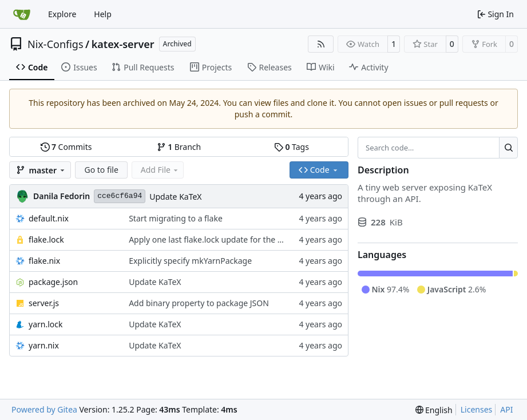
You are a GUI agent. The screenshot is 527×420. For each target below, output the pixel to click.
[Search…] (508, 148)
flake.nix (44, 261)
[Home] (22, 14)
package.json (53, 282)
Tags (292, 147)
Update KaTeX (175, 197)
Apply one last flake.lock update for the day (210, 239)
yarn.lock (45, 324)
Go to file (101, 170)
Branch (179, 147)
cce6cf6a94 (120, 196)
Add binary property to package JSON (199, 303)
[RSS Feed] (321, 44)
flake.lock (46, 239)
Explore (62, 14)
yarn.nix (44, 345)
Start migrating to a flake (176, 218)
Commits (66, 147)
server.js (44, 303)
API (506, 409)
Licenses (477, 409)
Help (103, 14)
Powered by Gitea (44, 409)
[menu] (434, 410)
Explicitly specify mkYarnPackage (190, 261)
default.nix (49, 218)
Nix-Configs (56, 44)
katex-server (123, 44)
